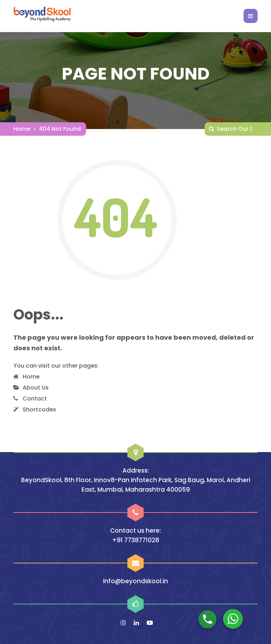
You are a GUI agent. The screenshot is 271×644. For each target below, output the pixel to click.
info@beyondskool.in (135, 581)
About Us (36, 388)
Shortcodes (39, 409)
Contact (35, 399)
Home (22, 129)
